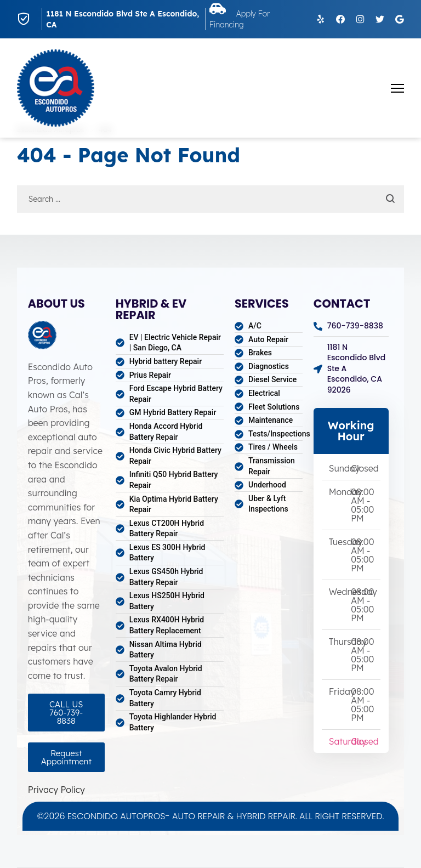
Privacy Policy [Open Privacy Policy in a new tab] (56, 790)
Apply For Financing (246, 19)
